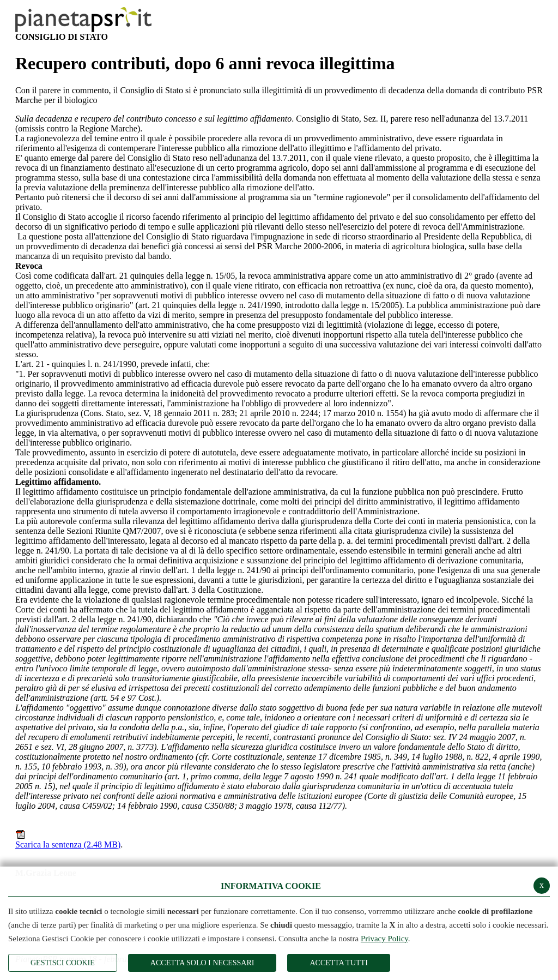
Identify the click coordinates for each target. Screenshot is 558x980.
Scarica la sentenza (68, 839)
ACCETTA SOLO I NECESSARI (202, 963)
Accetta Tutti (338, 963)
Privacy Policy (384, 939)
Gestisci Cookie (63, 963)
